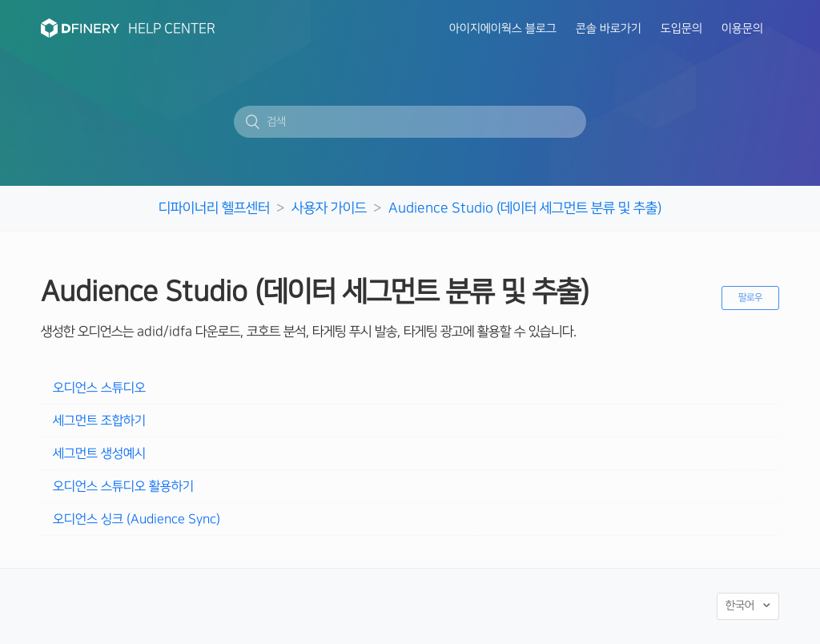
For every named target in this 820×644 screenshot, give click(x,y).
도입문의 (681, 29)
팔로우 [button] (750, 298)
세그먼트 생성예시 (99, 453)
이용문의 (742, 29)
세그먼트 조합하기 (99, 421)
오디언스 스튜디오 (99, 388)
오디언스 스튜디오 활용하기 (123, 486)
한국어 (742, 606)
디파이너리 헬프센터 (214, 208)
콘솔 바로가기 (609, 29)
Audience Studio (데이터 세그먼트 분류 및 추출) (525, 208)
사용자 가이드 (329, 208)
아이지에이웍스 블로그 (503, 29)
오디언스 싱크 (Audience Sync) (137, 519)
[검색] (410, 122)
